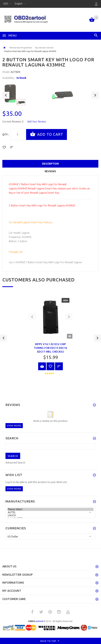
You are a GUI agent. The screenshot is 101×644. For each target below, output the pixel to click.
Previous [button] (6, 95)
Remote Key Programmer (21, 48)
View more (14, 426)
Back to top (51, 641)
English (20, 4)
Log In (9, 482)
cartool (36, 621)
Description (50, 164)
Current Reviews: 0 (13, 122)
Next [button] (95, 95)
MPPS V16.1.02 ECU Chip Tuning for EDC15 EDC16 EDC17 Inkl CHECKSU (50, 348)
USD (7, 4)
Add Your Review (37, 122)
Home (4, 48)
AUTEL (50, 512)
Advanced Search (15, 463)
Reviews (50, 171)
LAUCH (50, 515)
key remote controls (44, 48)
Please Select (50, 509)
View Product (42, 366)
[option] (26, 94)
